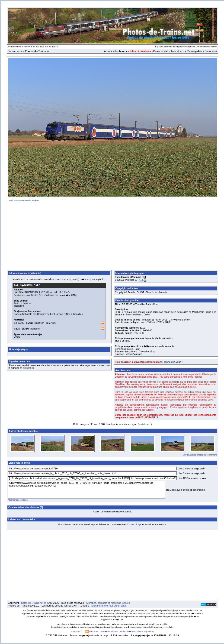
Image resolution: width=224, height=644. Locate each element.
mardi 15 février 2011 (152, 322)
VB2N (17, 329)
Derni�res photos (108, 632)
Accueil (108, 51)
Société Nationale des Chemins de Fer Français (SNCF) (43, 314)
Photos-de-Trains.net (31, 603)
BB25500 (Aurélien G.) (127, 280)
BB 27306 (51, 323)
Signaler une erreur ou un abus (109, 606)
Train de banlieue (23, 303)
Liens (181, 51)
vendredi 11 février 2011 (155, 320)
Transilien (19, 306)
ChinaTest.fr (77, 632)
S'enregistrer (194, 51)
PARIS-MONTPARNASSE (27, 292)
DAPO (37, 285)
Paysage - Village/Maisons (129, 354)
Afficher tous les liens (18, 500)
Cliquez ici (133, 524)
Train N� (23, 285)
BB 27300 (19, 323)
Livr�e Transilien (35, 323)
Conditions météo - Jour (127, 349)
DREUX (57, 292)
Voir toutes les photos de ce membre (200, 455)
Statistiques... (145, 424)
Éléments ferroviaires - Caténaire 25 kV (135, 352)
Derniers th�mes (127, 632)
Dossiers (158, 51)
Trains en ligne (123, 341)
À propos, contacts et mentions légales (108, 603)
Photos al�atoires (145, 632)
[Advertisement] (112, 235)
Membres (171, 51)
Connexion (211, 51)
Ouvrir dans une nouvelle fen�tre (24, 200)
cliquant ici (28, 368)
